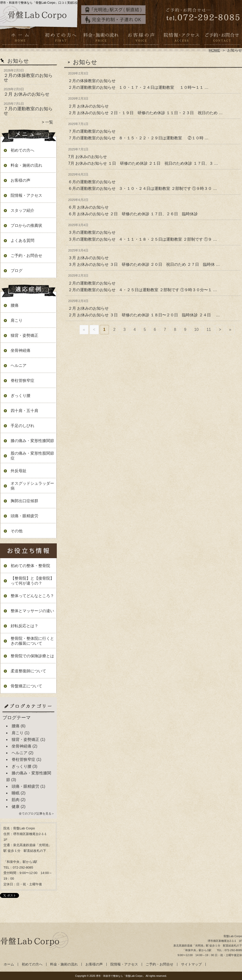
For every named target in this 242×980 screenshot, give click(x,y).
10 (196, 330)
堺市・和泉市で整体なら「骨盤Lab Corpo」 (120, 976)
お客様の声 (141, 38)
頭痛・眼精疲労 (24, 516)
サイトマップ (191, 964)
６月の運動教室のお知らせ (92, 182)
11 (209, 330)
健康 (16, 807)
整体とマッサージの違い (32, 611)
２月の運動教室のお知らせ (92, 283)
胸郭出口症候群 (24, 501)
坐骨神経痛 (20, 350)
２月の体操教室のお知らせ (28, 78)
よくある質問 (22, 241)
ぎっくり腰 (20, 396)
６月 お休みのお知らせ (88, 207)
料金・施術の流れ (101, 38)
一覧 (49, 122)
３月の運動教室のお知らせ (92, 232)
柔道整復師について (28, 671)
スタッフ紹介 (22, 210)
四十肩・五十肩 (24, 411)
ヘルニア (19, 365)
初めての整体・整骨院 (30, 566)
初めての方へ (61, 38)
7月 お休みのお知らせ (88, 157)
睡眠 (16, 793)
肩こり (17, 320)
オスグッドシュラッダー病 (32, 486)
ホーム (20, 38)
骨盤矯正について (26, 686)
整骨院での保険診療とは (32, 656)
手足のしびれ (22, 426)
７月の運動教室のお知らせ (28, 111)
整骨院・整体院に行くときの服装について (32, 641)
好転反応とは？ (24, 626)
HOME (215, 50)
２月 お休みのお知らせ (27, 94)
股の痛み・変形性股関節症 (32, 456)
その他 (17, 531)
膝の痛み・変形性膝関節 (32, 441)
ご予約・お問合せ (222, 38)
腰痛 (15, 305)
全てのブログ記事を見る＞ (37, 814)
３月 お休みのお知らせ (88, 258)
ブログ (17, 271)
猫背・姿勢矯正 (24, 335)
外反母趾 (19, 471)
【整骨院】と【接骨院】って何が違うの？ (32, 581)
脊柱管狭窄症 (22, 381)
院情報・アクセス (181, 38)
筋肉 (16, 800)
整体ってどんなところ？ (32, 596)
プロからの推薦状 (26, 225)
